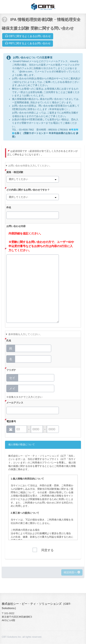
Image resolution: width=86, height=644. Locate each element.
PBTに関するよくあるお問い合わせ (28, 43)
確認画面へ (72, 572)
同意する (47, 550)
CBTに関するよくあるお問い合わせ (28, 36)
